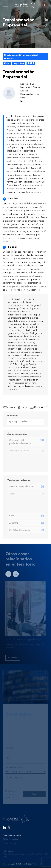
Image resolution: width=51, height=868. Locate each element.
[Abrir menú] (5, 5)
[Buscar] (44, 5)
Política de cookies (10, 842)
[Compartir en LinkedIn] (47, 19)
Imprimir (23, 407)
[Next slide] (16, 575)
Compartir (9, 407)
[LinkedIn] (4, 828)
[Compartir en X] (47, 25)
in (21, 101)
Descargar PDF (39, 407)
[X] (9, 828)
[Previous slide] (8, 575)
